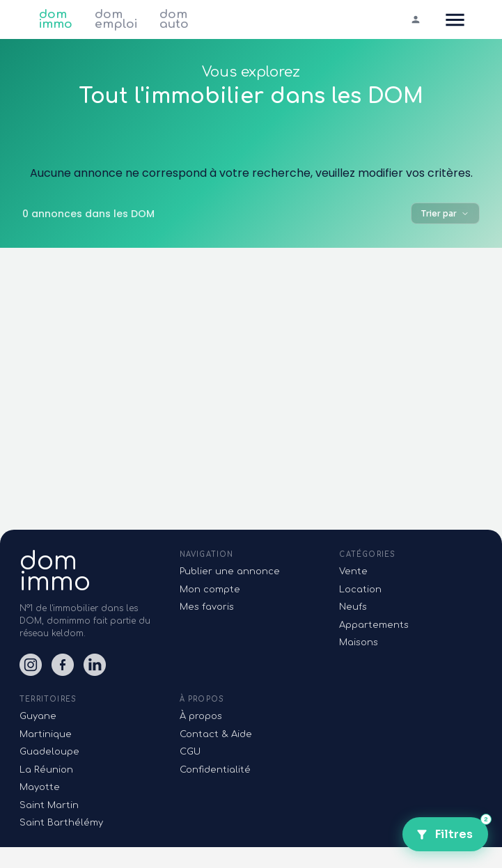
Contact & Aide (216, 734)
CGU (190, 752)
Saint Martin (49, 805)
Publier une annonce (230, 571)
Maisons (359, 642)
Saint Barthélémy (61, 823)
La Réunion (46, 770)
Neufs (353, 607)
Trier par (445, 213)
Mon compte (210, 590)
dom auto (174, 19)
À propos (201, 716)
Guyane (38, 716)
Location (360, 590)
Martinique (46, 734)
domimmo (55, 571)
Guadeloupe (49, 752)
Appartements (374, 625)
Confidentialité (215, 770)
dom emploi (116, 19)
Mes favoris (207, 607)
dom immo (56, 19)
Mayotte (40, 787)
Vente (353, 571)
